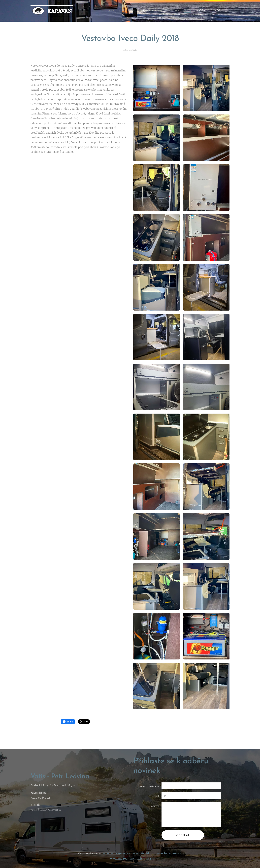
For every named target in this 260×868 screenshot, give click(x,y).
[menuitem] (103, 11)
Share (68, 722)
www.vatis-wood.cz (116, 853)
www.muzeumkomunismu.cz (131, 858)
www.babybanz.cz (169, 853)
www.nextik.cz (143, 853)
